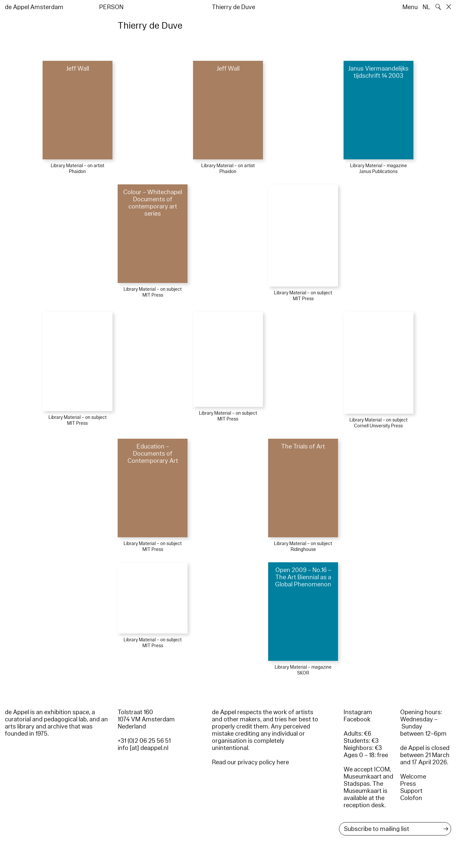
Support (411, 791)
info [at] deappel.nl (143, 748)
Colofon (411, 798)
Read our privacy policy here (250, 762)
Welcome (413, 777)
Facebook (357, 719)
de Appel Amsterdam (34, 7)
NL (426, 7)
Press (408, 784)
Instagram (358, 712)
